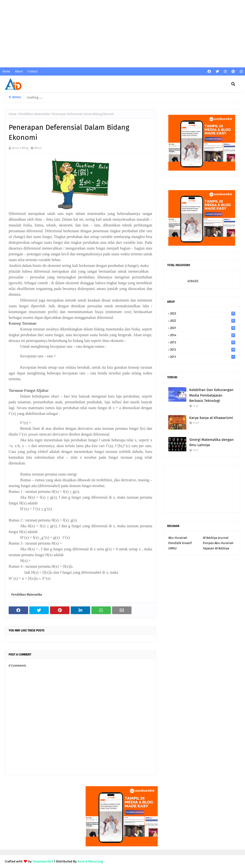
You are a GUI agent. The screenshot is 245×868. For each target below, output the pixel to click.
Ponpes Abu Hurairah (218, 543)
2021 (203, 328)
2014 (203, 335)
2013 (203, 342)
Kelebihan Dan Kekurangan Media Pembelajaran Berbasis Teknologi (211, 395)
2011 (203, 357)
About (19, 71)
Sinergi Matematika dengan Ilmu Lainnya (211, 442)
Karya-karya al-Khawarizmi (211, 418)
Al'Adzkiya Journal (216, 538)
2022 (203, 321)
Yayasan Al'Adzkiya (216, 548)
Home (6, 71)
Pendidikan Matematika (34, 114)
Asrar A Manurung (90, 861)
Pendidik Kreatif (180, 543)
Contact (32, 71)
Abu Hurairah (178, 538)
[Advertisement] (122, 34)
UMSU (173, 548)
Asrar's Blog (20, 148)
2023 (203, 313)
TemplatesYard (43, 861)
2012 (203, 350)
